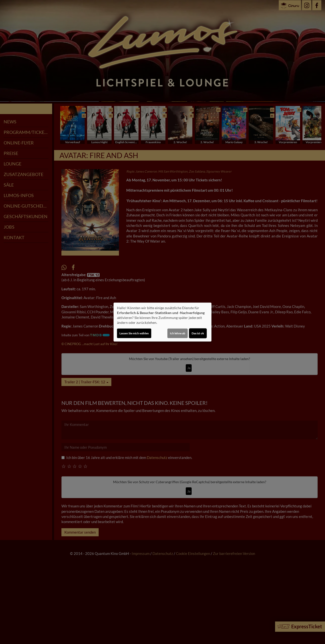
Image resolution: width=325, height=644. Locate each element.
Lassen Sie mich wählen (134, 333)
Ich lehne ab (178, 333)
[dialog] (162, 322)
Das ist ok (198, 333)
